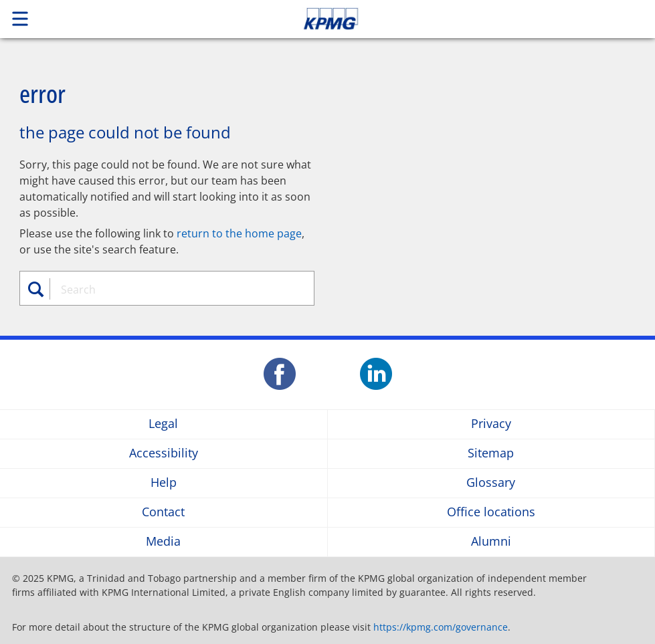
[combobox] (175, 290)
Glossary (491, 483)
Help (164, 483)
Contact (163, 513)
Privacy (491, 424)
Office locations (491, 513)
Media (163, 542)
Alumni (491, 542)
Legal (163, 424)
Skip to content (460, 19)
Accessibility (164, 454)
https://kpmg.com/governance (441, 627)
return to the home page (239, 233)
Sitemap (491, 454)
